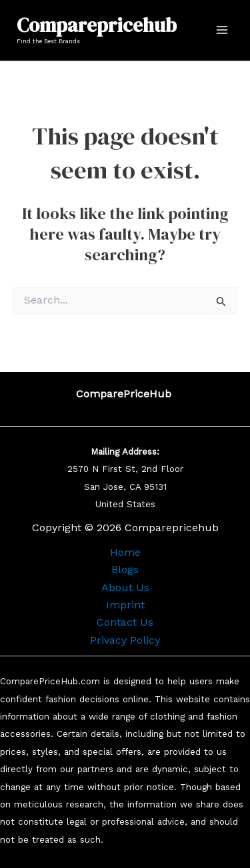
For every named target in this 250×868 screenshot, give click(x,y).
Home (125, 552)
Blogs (125, 569)
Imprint (125, 605)
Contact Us (125, 622)
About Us (125, 587)
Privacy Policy (125, 640)
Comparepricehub (97, 25)
